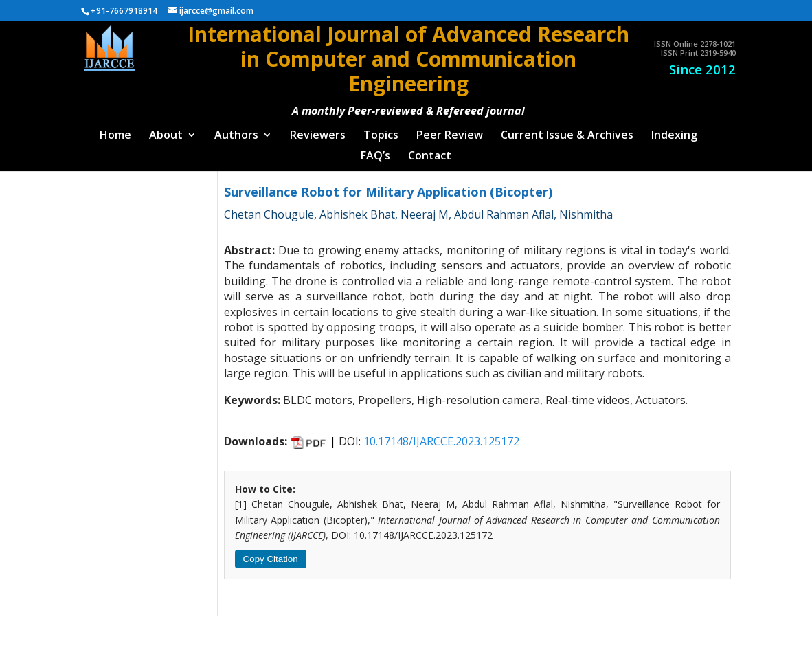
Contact (430, 151)
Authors (236, 131)
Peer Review (450, 131)
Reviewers (318, 131)
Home (115, 131)
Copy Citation (271, 554)
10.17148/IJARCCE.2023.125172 (441, 436)
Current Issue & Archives (567, 131)
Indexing (674, 131)
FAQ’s (375, 151)
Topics (381, 131)
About (166, 131)
